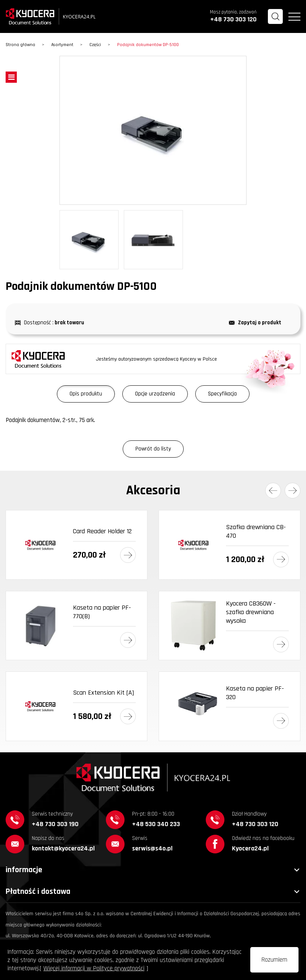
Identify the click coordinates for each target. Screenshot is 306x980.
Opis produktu (86, 394)
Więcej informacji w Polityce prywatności (94, 968)
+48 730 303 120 (233, 19)
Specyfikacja (222, 394)
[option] (153, 130)
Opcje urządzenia (155, 394)
